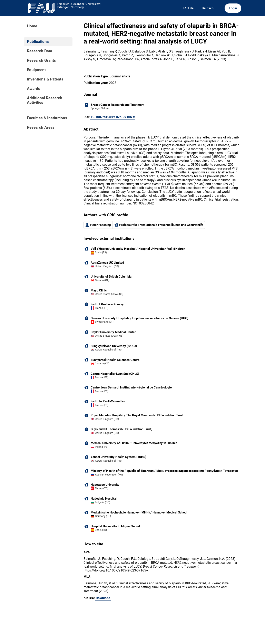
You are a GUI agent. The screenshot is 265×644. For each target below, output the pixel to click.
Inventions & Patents (45, 79)
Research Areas (41, 127)
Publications (38, 42)
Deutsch (208, 8)
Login (233, 8)
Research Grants (41, 60)
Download (103, 598)
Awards (34, 89)
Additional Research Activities (45, 100)
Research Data (40, 51)
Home (32, 26)
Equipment (36, 70)
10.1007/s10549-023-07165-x (113, 117)
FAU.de (188, 8)
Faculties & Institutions (47, 118)
